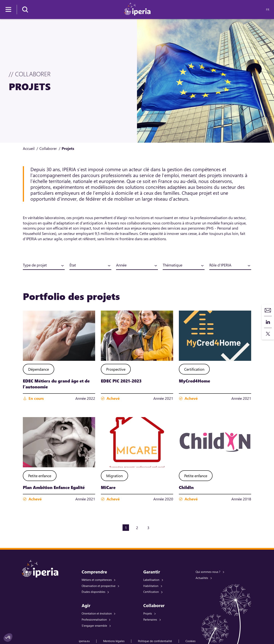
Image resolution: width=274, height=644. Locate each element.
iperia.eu (84, 641)
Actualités (202, 578)
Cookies (190, 641)
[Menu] (8, 10)
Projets (148, 613)
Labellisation (151, 580)
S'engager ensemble (94, 626)
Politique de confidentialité (155, 641)
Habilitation (151, 586)
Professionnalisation (94, 619)
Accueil (29, 148)
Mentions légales (114, 641)
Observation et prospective (99, 586)
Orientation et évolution (97, 613)
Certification (151, 592)
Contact (268, 310)
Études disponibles (93, 592)
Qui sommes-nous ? (208, 572)
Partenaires (150, 619)
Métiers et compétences (97, 580)
